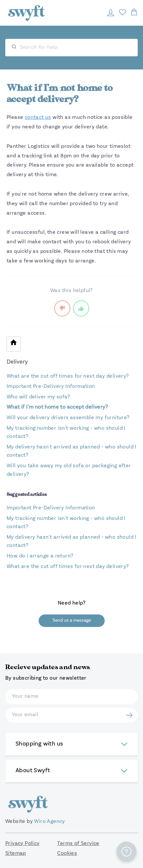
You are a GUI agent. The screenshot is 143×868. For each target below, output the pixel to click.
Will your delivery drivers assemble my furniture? (68, 418)
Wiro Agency (49, 822)
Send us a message (72, 620)
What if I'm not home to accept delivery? (57, 407)
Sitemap (16, 854)
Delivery (17, 362)
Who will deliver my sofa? (38, 397)
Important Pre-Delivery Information (51, 387)
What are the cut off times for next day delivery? (68, 376)
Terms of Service (78, 844)
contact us (38, 118)
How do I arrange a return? (40, 556)
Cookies (67, 854)
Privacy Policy (22, 844)
